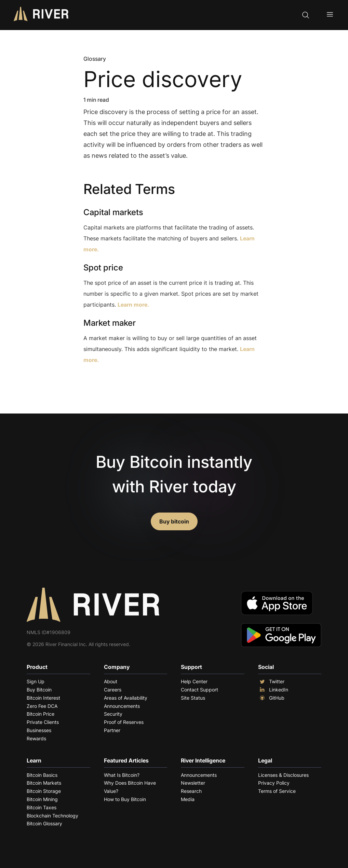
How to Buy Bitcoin (125, 799)
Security (113, 714)
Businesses (39, 730)
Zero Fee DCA (42, 706)
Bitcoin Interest (43, 698)
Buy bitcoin (174, 521)
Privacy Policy (274, 783)
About (111, 681)
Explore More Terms (122, 381)
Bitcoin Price (41, 714)
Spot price (103, 268)
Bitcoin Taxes (42, 807)
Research (191, 791)
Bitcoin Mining (42, 799)
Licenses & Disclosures (283, 775)
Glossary (95, 59)
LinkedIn (273, 690)
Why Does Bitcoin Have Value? (130, 787)
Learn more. (133, 305)
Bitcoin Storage (44, 791)
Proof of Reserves (124, 722)
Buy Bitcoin (39, 690)
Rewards (36, 738)
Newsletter (193, 783)
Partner (112, 730)
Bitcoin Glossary (44, 823)
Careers (113, 690)
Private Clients (43, 722)
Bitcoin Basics (42, 775)
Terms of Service (277, 791)
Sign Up (36, 681)
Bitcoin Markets (44, 783)
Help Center (194, 681)
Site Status (193, 698)
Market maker (110, 323)
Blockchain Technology (52, 816)
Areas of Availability (126, 698)
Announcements (122, 706)
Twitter (271, 682)
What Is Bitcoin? (122, 775)
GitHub (271, 698)
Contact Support (199, 690)
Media (188, 799)
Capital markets (113, 212)
